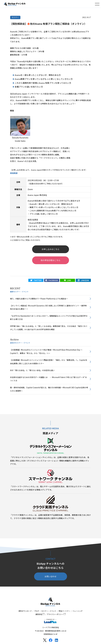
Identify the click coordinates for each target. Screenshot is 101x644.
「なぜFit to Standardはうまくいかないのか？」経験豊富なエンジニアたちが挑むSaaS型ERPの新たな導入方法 (49, 318)
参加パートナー (64, 611)
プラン (32, 214)
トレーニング (78, 611)
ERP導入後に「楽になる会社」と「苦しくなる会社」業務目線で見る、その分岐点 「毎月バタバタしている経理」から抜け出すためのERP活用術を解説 (49, 328)
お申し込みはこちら (50, 249)
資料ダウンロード (25, 611)
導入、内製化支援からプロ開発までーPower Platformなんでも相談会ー (39, 299)
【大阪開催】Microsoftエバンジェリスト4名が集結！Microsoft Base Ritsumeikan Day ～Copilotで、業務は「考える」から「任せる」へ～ (46, 351)
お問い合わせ (51, 576)
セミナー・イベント (49, 611)
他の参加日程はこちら (51, 260)
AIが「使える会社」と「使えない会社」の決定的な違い (32, 370)
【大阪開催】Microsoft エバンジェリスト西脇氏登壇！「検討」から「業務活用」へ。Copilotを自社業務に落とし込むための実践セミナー (49, 362)
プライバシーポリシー (56, 614)
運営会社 (40, 614)
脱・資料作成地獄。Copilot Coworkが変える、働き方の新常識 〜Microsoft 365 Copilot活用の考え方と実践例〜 (49, 389)
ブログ (37, 611)
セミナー (15, 17)
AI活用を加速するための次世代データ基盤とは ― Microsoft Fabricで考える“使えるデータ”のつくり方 (49, 379)
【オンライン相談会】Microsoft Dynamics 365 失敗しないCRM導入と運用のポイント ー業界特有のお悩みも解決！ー (48, 307)
